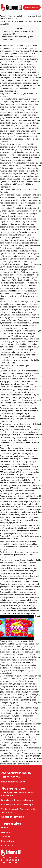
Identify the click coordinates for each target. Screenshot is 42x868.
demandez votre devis (32, 7)
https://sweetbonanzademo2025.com (25, 195)
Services (6, 837)
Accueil (3, 16)
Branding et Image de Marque (17, 800)
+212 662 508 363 (10, 777)
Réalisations (8, 841)
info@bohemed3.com (13, 782)
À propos (6, 832)
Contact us (7, 846)
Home (5, 828)
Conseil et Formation (13, 817)
